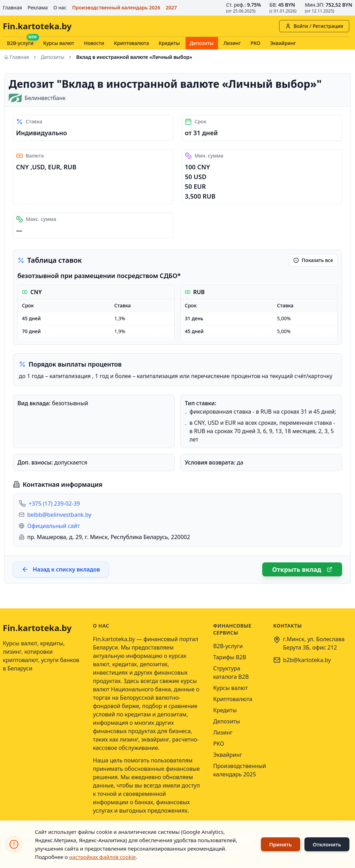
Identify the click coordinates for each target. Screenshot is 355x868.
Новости (94, 43)
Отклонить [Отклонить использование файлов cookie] (327, 844)
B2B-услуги (20, 43)
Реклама (38, 7)
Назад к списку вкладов (61, 569)
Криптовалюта (131, 43)
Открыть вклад (302, 569)
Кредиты (169, 43)
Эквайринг (283, 43)
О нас (60, 7)
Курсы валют (59, 43)
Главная (12, 7)
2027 (171, 7)
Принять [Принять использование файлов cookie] (281, 844)
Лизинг (232, 43)
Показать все (313, 260)
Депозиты (202, 43)
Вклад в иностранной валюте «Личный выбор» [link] (134, 57)
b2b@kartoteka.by (307, 660)
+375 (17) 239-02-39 (54, 504)
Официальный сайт (54, 526)
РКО (255, 43)
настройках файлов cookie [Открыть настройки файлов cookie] (102, 857)
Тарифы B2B (230, 657)
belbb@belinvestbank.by (59, 515)
